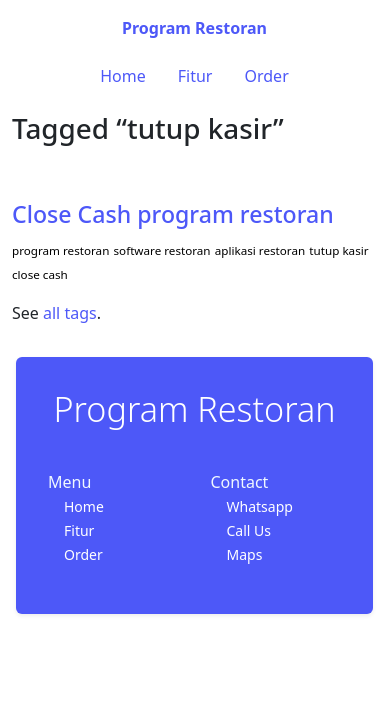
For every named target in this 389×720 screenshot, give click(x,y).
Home (123, 76)
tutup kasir (338, 250)
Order (266, 76)
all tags (70, 313)
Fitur (195, 76)
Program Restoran (194, 28)
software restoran (162, 250)
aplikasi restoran (260, 250)
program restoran (60, 250)
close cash (40, 274)
